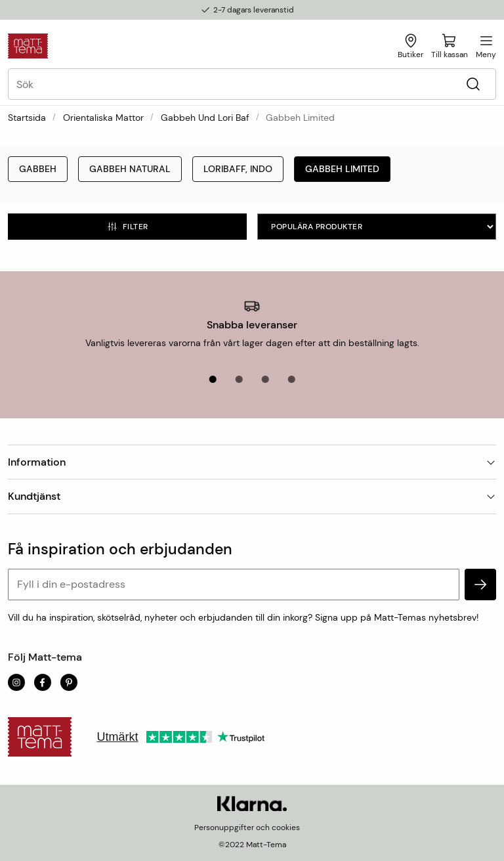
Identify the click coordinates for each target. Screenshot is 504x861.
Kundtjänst (252, 496)
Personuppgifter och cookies (247, 828)
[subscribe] (480, 585)
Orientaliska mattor (103, 118)
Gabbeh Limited (342, 169)
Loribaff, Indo (238, 169)
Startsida (27, 118)
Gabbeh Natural (130, 169)
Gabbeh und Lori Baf (205, 118)
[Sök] (473, 84)
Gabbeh (38, 169)
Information (252, 462)
